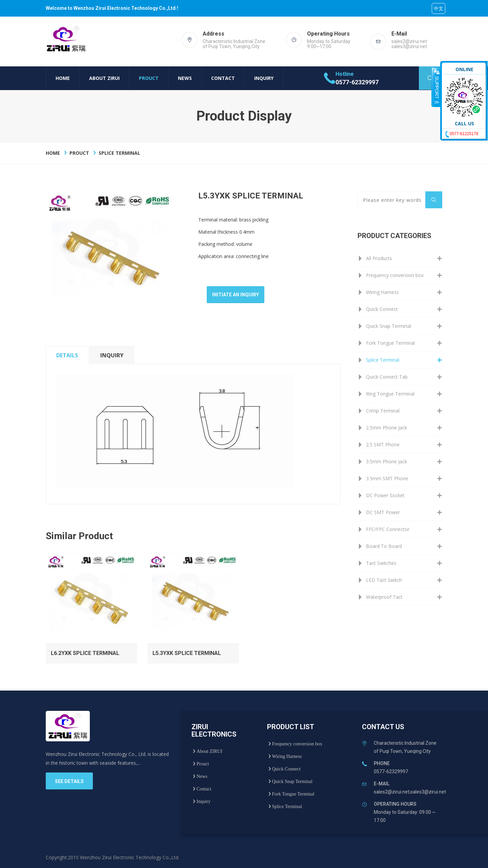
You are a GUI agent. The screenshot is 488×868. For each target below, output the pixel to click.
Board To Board (384, 546)
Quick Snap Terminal (389, 326)
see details (69, 781)
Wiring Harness (382, 292)
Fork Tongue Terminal (390, 343)
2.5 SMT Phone (383, 444)
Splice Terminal (119, 153)
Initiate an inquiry (236, 295)
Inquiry (264, 78)
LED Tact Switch (384, 580)
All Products (379, 258)
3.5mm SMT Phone (387, 478)
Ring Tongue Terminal (390, 394)
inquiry (112, 355)
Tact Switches (381, 563)
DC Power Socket (385, 495)
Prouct (149, 78)
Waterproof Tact (384, 597)
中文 (439, 8)
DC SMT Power (383, 512)
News (185, 78)
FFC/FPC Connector (388, 529)
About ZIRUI (104, 78)
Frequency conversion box (395, 275)
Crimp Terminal (383, 411)
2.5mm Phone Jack (387, 428)
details (67, 355)
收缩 (436, 87)
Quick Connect (382, 309)
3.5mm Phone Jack (387, 461)
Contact (223, 78)
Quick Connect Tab (387, 377)
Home (63, 78)
